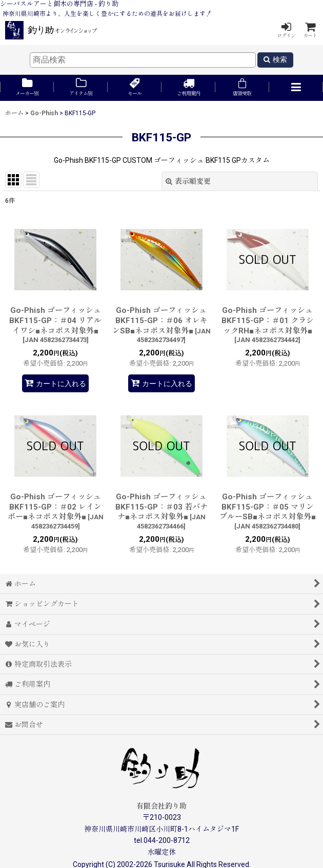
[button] (296, 88)
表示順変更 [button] (188, 181)
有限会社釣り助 (161, 806)
